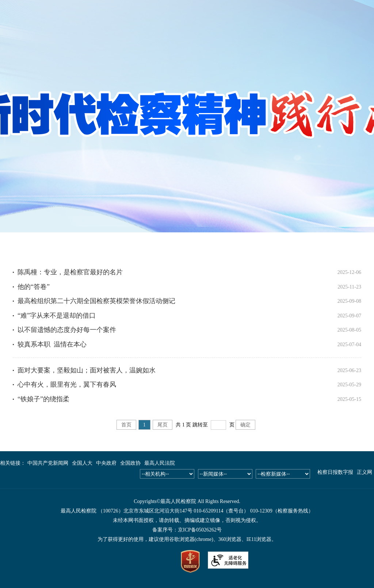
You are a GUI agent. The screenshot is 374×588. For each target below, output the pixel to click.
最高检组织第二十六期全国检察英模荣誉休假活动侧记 (96, 301)
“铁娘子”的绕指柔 (43, 399)
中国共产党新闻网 (48, 463)
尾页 (163, 425)
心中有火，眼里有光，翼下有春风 (67, 384)
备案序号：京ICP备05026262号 (187, 530)
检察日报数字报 (335, 472)
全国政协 (130, 463)
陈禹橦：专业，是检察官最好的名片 (70, 272)
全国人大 (82, 463)
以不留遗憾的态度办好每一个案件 (67, 330)
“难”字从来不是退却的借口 (57, 316)
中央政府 (106, 463)
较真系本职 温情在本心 (52, 344)
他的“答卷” (34, 287)
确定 (245, 425)
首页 (126, 425)
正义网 (365, 472)
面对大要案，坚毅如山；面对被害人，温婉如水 (87, 370)
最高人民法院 (160, 463)
